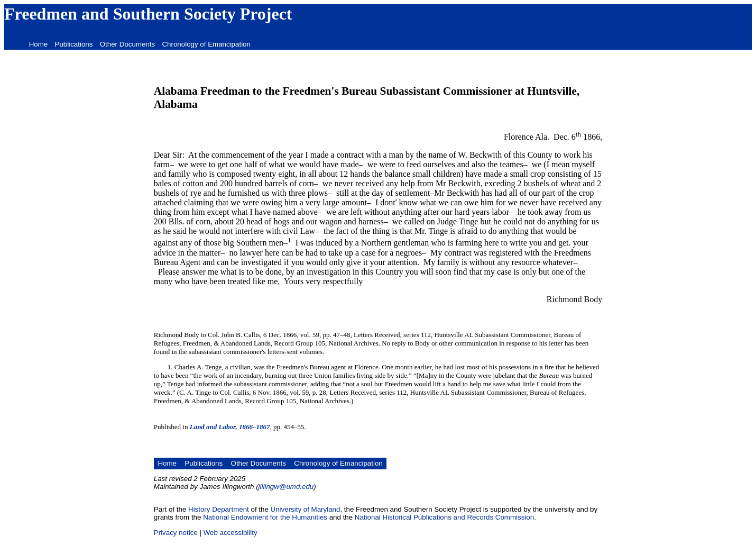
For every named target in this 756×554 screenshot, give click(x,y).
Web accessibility (231, 533)
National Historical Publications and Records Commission (444, 517)
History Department (219, 509)
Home (39, 44)
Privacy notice (176, 533)
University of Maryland (306, 509)
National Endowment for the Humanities (265, 517)
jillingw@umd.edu (286, 487)
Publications (74, 44)
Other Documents (127, 44)
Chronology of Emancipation (206, 44)
